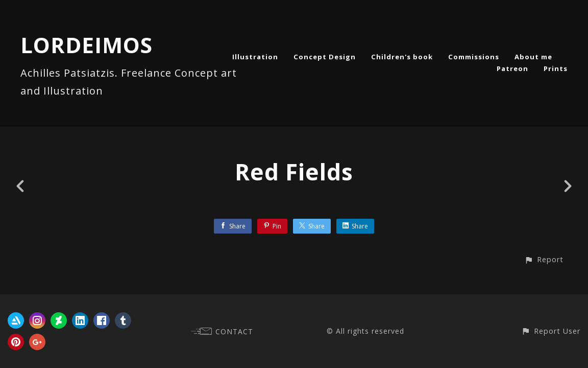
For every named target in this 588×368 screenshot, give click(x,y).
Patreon (512, 68)
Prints (556, 68)
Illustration (255, 57)
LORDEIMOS (87, 45)
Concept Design (325, 57)
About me (533, 57)
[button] (544, 259)
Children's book (402, 57)
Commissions (474, 57)
